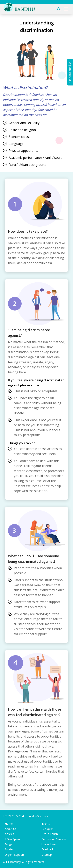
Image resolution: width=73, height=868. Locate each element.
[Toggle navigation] (66, 9)
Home (9, 824)
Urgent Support (15, 855)
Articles (9, 834)
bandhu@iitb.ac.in (39, 816)
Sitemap (47, 855)
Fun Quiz (47, 829)
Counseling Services (54, 839)
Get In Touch (50, 834)
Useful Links (49, 844)
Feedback (47, 849)
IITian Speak (13, 839)
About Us (11, 829)
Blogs (8, 844)
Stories (9, 849)
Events (46, 824)
